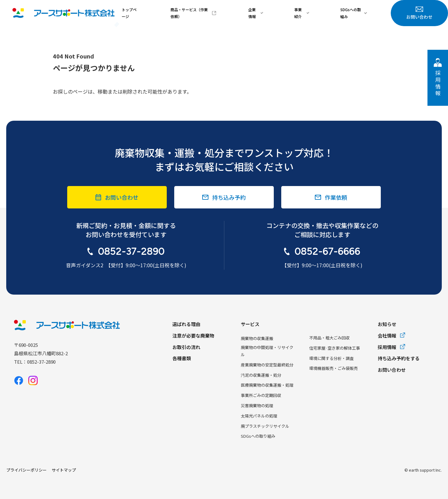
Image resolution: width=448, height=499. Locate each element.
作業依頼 (336, 197)
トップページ (189, 13)
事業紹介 (321, 13)
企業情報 (289, 13)
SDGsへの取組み (360, 13)
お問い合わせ (419, 13)
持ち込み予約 (229, 197)
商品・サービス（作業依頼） (237, 13)
